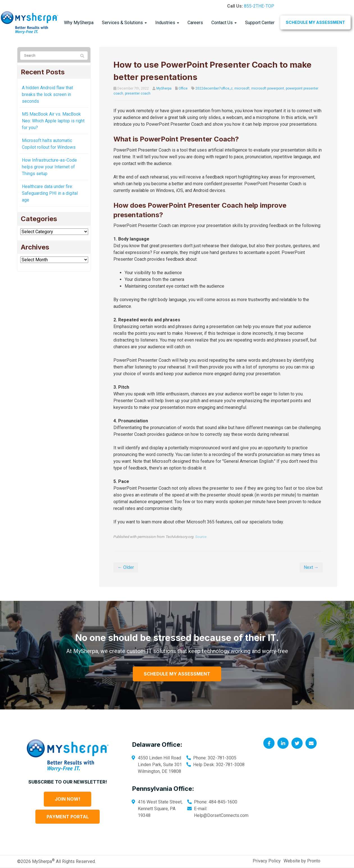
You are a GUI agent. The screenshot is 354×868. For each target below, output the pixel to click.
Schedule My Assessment (315, 22)
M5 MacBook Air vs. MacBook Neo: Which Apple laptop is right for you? (53, 121)
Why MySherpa (79, 23)
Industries (167, 23)
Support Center (260, 23)
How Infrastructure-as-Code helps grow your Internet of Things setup (49, 167)
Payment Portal (68, 817)
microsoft (242, 88)
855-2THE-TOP (259, 6)
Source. (201, 537)
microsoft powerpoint (268, 88)
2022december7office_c (214, 88)
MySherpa (164, 88)
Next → (311, 567)
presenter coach (138, 93)
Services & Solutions (124, 23)
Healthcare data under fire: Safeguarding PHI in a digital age (50, 193)
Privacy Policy (267, 861)
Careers (195, 23)
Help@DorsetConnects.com (221, 815)
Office (183, 88)
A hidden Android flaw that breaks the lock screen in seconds (47, 94)
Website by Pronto (302, 861)
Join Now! (68, 799)
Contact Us (224, 23)
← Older (126, 567)
